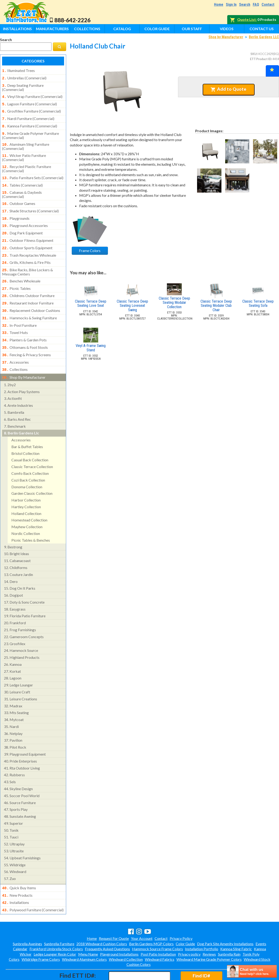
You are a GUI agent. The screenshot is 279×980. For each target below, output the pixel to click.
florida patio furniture (25, 598)
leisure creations (21, 681)
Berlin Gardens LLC (264, 37)
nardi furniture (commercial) (28, 116)
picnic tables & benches (31, 522)
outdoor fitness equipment (28, 231)
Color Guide (157, 29)
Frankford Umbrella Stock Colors (56, 929)
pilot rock (15, 729)
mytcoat (14, 701)
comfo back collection (30, 455)
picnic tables (16, 276)
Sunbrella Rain (229, 934)
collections (15, 352)
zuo (10, 860)
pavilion (13, 722)
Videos (227, 29)
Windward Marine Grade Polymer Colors (209, 939)
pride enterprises (20, 743)
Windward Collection (126, 939)
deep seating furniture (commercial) (23, 86)
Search (245, 5)
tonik (11, 812)
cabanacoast (17, 542)
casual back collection (30, 442)
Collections (87, 29)
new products (17, 877)
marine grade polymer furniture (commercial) (31, 131)
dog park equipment (22, 224)
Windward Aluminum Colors (84, 939)
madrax (13, 688)
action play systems (22, 374)
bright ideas (16, 535)
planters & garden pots (24, 325)
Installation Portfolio (202, 929)
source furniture (20, 784)
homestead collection (29, 502)
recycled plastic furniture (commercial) (27, 163)
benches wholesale (21, 269)
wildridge (15, 847)
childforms (16, 549)
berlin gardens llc (21, 415)
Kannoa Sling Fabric (236, 929)
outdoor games (19, 197)
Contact (268, 5)
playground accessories (25, 217)
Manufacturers (52, 29)
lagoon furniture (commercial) (29, 102)
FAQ (256, 5)
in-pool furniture (19, 311)
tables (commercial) (22, 179)
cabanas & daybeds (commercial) (22, 188)
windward (15, 853)
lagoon (13, 660)
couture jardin (18, 556)
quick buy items (19, 870)
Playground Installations (119, 934)
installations (16, 883)
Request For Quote (114, 918)
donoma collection (27, 469)
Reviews (209, 934)
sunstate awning (20, 798)
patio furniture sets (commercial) (33, 172)
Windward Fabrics (160, 939)
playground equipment (25, 736)
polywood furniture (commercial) (33, 890)
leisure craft (17, 674)
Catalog (122, 29)
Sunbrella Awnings (27, 924)
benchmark (15, 408)
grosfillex (15, 626)
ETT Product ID (261, 59)
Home (219, 5)
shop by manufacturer (24, 360)
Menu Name (88, 934)
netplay (13, 715)
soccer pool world (22, 778)
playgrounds (16, 210)
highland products (22, 639)
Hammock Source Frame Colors (157, 929)
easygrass (15, 591)
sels (10, 764)
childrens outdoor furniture (28, 283)
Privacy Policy (181, 918)
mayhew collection (27, 509)
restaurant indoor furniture (28, 290)
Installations (17, 29)
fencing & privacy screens (26, 339)
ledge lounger (18, 667)
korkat (12, 653)
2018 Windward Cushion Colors (102, 924)
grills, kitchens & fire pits (26, 252)
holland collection (26, 495)
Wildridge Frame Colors (41, 939)
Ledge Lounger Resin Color (55, 934)
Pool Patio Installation (158, 934)
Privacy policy (189, 934)
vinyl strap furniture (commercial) (32, 95)
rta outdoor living (22, 750)
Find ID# (201, 956)
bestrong (13, 529)
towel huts (15, 318)
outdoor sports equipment (27, 238)
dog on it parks (20, 570)
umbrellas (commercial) (24, 78)
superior (13, 805)
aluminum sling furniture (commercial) (26, 142)
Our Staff (192, 29)
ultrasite (14, 833)
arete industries (18, 387)
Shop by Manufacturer (226, 37)
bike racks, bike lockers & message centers (28, 260)
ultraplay (14, 826)
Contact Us (262, 29)
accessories (15, 346)
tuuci (11, 819)
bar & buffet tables (27, 429)
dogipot (13, 577)
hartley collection (26, 489)
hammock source (21, 632)
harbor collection (26, 482)
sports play (16, 791)
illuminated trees (18, 71)
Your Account (142, 918)
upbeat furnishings (22, 840)
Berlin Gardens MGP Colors (151, 924)
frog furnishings (20, 612)
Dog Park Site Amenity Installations (225, 924)
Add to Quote (229, 89)
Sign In (231, 5)
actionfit (13, 380)
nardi (11, 708)
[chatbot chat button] (252, 971)
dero (11, 563)
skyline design (18, 771)
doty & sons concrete (24, 584)
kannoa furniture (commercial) (30, 123)
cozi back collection (28, 462)
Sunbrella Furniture (59, 924)
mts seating (16, 694)
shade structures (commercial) (30, 204)
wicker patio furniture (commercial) (24, 152)
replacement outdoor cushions (31, 297)
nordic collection (26, 515)
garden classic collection (32, 475)
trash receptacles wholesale (29, 245)
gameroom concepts (24, 619)
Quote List (247, 19)
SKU (253, 54)
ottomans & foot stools (25, 332)
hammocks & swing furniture (29, 304)
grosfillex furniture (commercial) (31, 109)
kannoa (13, 646)
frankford (15, 605)
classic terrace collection (32, 448)
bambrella (14, 394)
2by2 (10, 367)
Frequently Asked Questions (107, 929)
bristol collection (25, 435)
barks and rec (17, 401)
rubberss (14, 757)
